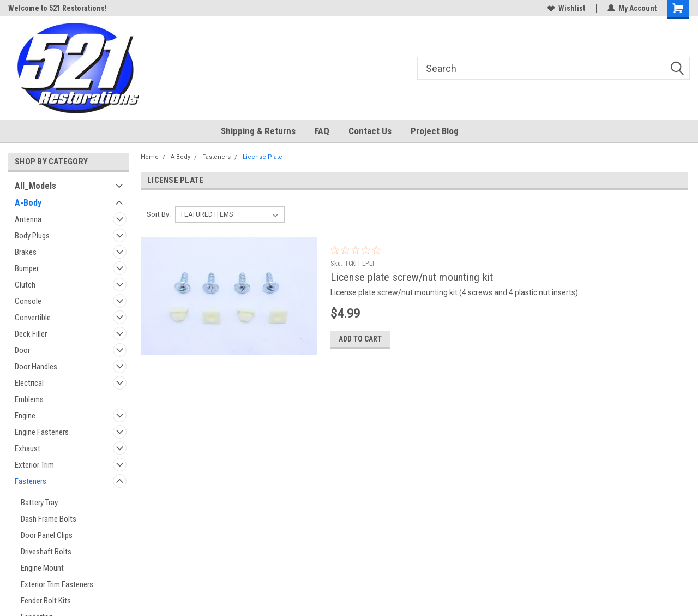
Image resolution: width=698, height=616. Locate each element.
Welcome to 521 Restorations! (58, 8)
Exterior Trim (34, 465)
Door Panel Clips (47, 535)
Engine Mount (42, 568)
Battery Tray (39, 503)
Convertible (33, 318)
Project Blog (435, 131)
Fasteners (31, 481)
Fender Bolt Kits (46, 601)
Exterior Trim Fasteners (57, 584)
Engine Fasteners (42, 432)
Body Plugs (32, 236)
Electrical (29, 383)
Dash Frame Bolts (49, 519)
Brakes (26, 252)
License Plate (263, 157)
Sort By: (159, 214)
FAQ (322, 131)
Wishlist (566, 8)
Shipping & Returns (258, 131)
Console (28, 301)
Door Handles (36, 367)
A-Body (28, 203)
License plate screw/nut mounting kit (412, 277)
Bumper (27, 268)
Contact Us (370, 131)
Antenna (28, 219)
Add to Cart (360, 339)
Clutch (25, 285)
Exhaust (28, 448)
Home (150, 157)
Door (22, 350)
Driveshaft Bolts (46, 552)
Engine (25, 416)
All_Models (35, 186)
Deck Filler (31, 334)
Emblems (29, 399)
